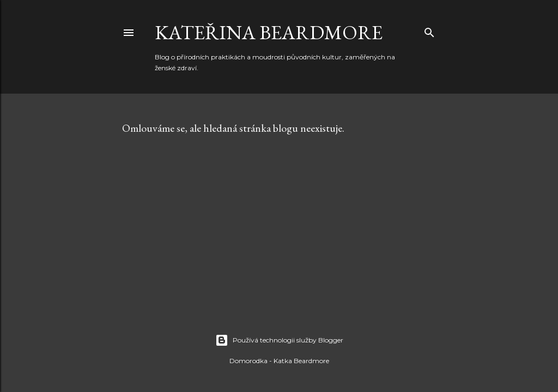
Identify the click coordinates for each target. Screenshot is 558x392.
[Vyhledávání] (429, 30)
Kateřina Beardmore (269, 32)
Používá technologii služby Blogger (279, 340)
